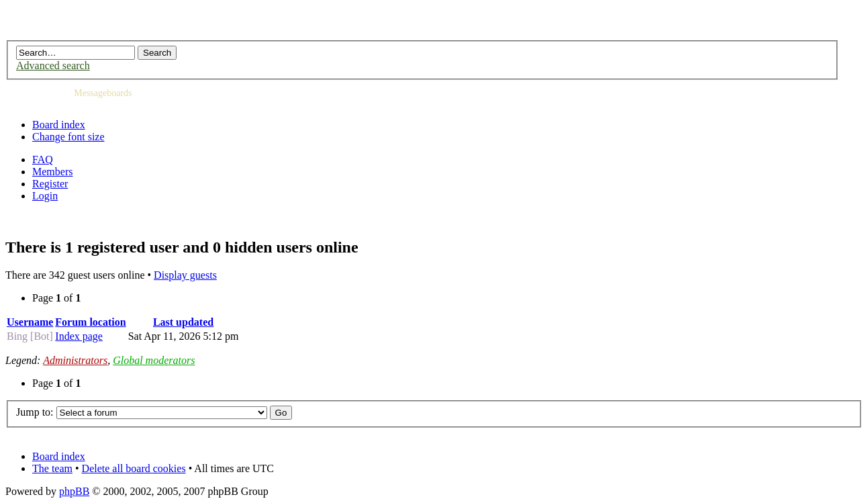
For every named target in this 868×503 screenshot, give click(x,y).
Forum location (90, 322)
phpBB (74, 491)
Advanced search (53, 65)
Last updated (183, 322)
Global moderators (154, 360)
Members (52, 172)
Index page (79, 336)
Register (50, 184)
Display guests (185, 275)
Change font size (68, 137)
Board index (59, 125)
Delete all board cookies (134, 468)
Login (45, 196)
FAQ (43, 159)
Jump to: (35, 412)
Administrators (75, 360)
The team (52, 468)
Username (30, 322)
